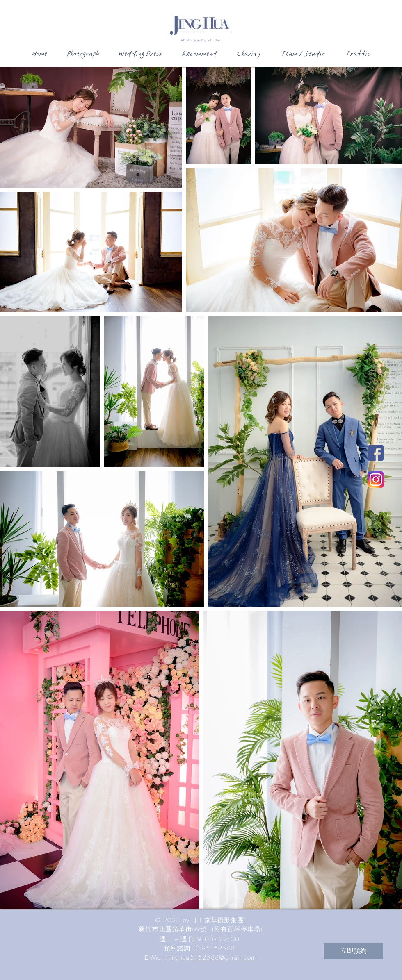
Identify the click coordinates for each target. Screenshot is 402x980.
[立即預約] (354, 951)
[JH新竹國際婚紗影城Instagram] (376, 480)
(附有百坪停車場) (238, 929)
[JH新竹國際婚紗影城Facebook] (376, 453)
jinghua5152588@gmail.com (213, 957)
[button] (82, 57)
